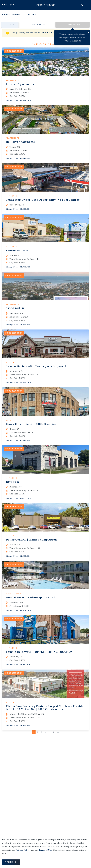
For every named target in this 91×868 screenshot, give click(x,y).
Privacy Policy (23, 850)
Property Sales (11, 15)
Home (46, 5)
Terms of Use (45, 850)
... (50, 776)
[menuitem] (11, 15)
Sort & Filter (38, 25)
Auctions (31, 15)
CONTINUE (11, 862)
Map (12, 25)
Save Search (74, 25)
